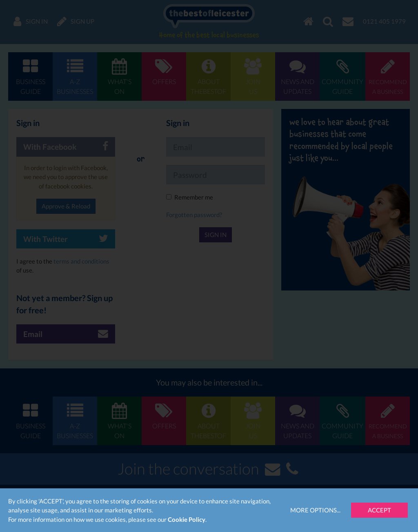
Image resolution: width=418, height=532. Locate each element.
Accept (379, 510)
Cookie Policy (187, 519)
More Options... (315, 510)
